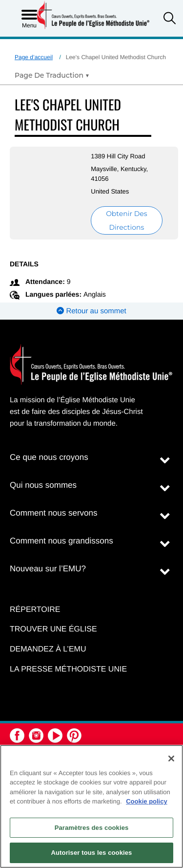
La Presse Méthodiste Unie (68, 669)
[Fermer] (171, 759)
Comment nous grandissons (61, 541)
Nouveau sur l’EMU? (48, 569)
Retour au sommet (91, 311)
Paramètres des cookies (92, 828)
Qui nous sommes (43, 485)
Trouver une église (53, 629)
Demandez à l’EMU (48, 649)
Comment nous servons (54, 513)
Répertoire (35, 610)
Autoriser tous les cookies (92, 853)
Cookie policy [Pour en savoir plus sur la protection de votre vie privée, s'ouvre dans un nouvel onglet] (147, 801)
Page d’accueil (34, 57)
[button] (170, 19)
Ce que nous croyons (49, 457)
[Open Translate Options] (52, 75)
